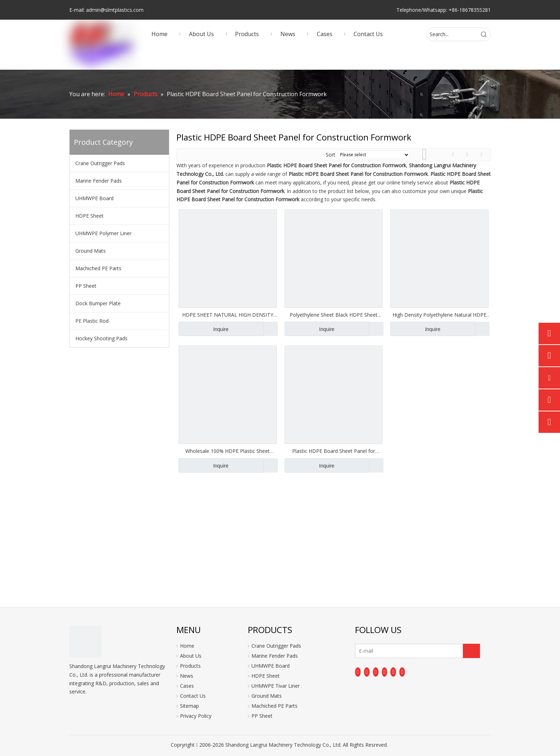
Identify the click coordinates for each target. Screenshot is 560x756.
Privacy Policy (196, 716)
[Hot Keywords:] (484, 34)
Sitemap (189, 706)
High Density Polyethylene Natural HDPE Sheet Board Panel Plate (439, 315)
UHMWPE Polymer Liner (103, 233)
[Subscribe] (471, 651)
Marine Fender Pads (99, 181)
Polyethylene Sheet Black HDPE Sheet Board (334, 315)
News (187, 676)
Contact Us (193, 696)
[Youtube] (385, 672)
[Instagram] (393, 672)
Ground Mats (91, 251)
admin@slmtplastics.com (115, 10)
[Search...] (452, 34)
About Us (191, 656)
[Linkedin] (367, 672)
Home (187, 646)
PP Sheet (86, 286)
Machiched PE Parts (98, 268)
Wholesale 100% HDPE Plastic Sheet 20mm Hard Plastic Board (227, 451)
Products (190, 666)
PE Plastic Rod (92, 321)
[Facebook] (358, 672)
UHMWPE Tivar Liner (276, 686)
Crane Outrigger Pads (100, 163)
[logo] (85, 642)
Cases (187, 686)
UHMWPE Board (94, 198)
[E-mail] (383, 651)
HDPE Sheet (89, 216)
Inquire (204, 329)
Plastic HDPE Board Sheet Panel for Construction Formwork (334, 451)
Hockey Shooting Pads (101, 338)
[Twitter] (376, 672)
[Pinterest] (402, 672)
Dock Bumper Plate (98, 303)
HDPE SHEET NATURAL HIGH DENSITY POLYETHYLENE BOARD (228, 315)
